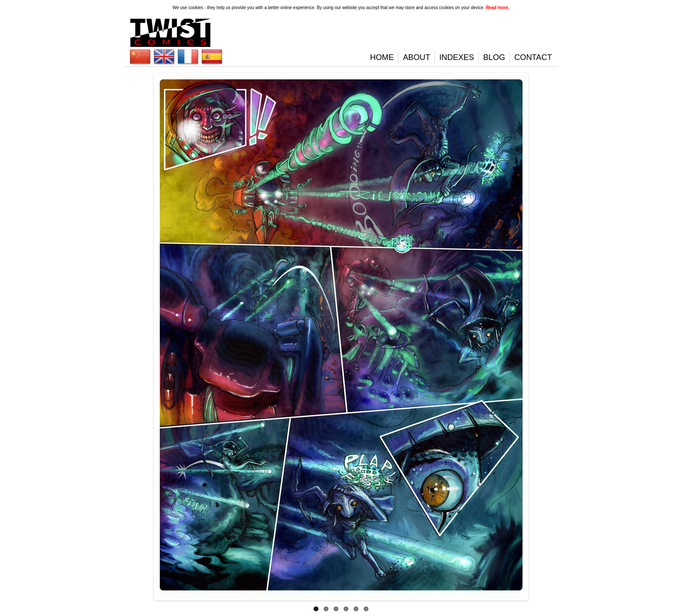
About (416, 57)
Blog (494, 57)
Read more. (498, 8)
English (140, 57)
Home (382, 57)
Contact (533, 57)
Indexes (457, 57)
